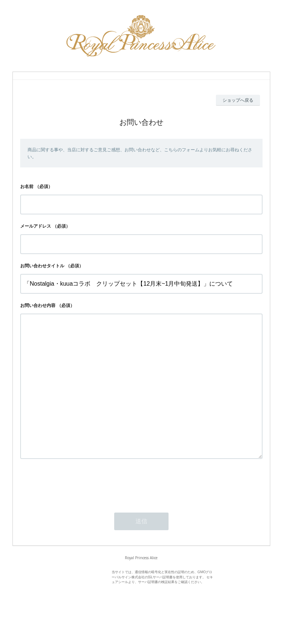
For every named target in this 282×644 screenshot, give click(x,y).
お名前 (27, 186)
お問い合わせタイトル (42, 266)
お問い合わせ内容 (38, 305)
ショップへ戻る (238, 100)
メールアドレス (36, 226)
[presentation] (76, 513)
